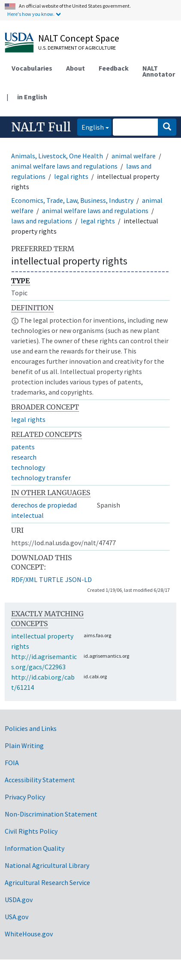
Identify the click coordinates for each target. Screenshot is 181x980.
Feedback (114, 68)
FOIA (12, 763)
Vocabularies (32, 68)
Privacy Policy (25, 797)
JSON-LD (78, 579)
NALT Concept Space (79, 38)
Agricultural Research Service (47, 882)
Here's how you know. (31, 14)
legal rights (71, 176)
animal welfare (134, 156)
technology (28, 467)
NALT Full (41, 127)
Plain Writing (24, 745)
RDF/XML (24, 579)
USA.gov (17, 917)
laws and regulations (42, 221)
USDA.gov (19, 900)
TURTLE (51, 579)
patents (23, 447)
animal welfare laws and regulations (64, 166)
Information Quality (35, 848)
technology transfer (41, 478)
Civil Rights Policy (31, 831)
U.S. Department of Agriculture (77, 48)
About (75, 68)
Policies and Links (31, 728)
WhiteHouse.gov (29, 934)
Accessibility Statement (40, 780)
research (24, 457)
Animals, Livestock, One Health (57, 156)
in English (32, 97)
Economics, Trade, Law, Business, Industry (72, 200)
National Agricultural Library (47, 865)
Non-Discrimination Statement (51, 814)
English (90, 126)
